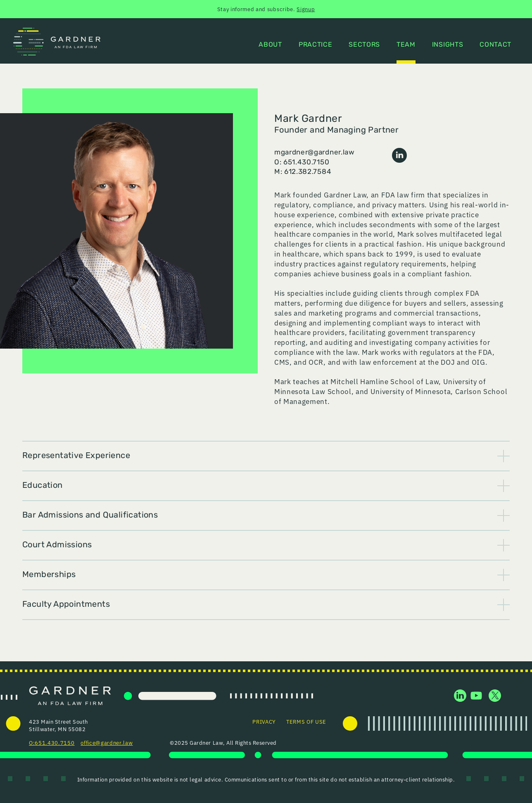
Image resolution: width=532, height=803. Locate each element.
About (270, 45)
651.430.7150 (55, 742)
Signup (306, 9)
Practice (315, 45)
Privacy (264, 721)
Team (406, 45)
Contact (495, 45)
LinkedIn (399, 155)
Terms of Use (306, 721)
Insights (448, 45)
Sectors (364, 45)
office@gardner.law (107, 742)
